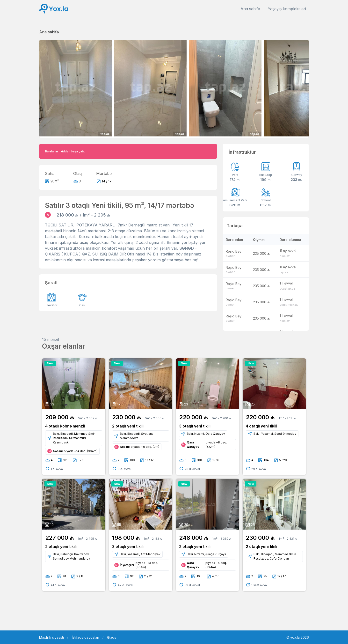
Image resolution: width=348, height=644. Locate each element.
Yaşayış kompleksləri (287, 9)
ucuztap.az (287, 288)
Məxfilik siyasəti (51, 637)
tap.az (284, 272)
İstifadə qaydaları (85, 637)
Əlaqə (112, 637)
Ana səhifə (250, 9)
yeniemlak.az (289, 305)
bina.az (285, 256)
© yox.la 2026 (298, 637)
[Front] (54, 9)
